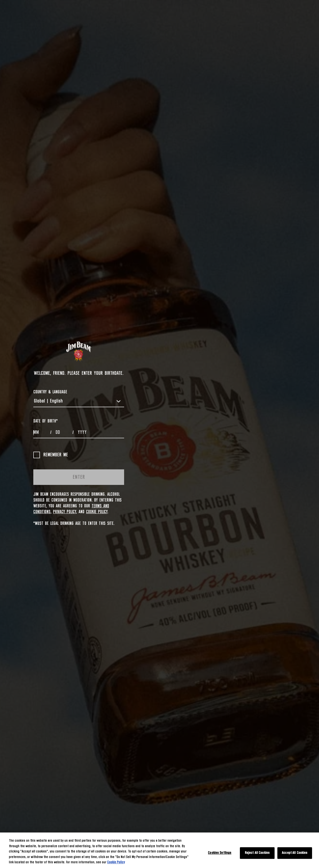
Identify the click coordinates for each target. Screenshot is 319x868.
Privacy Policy (65, 512)
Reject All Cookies (257, 853)
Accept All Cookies (295, 853)
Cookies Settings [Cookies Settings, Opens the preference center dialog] (220, 853)
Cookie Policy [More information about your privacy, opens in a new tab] (116, 862)
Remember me (51, 455)
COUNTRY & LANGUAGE (50, 392)
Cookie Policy (97, 512)
